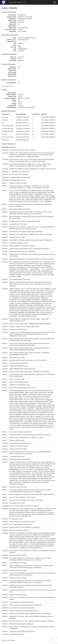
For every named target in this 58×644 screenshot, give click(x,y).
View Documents (8, 86)
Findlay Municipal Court (17, 2)
